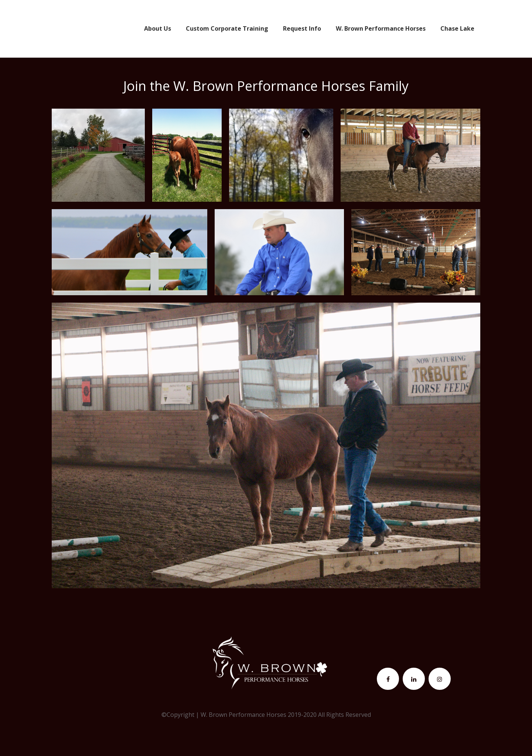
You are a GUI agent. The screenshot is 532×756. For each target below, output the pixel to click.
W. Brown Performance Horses (381, 28)
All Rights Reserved (345, 715)
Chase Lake (457, 28)
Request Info (302, 28)
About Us (158, 28)
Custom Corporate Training (227, 28)
